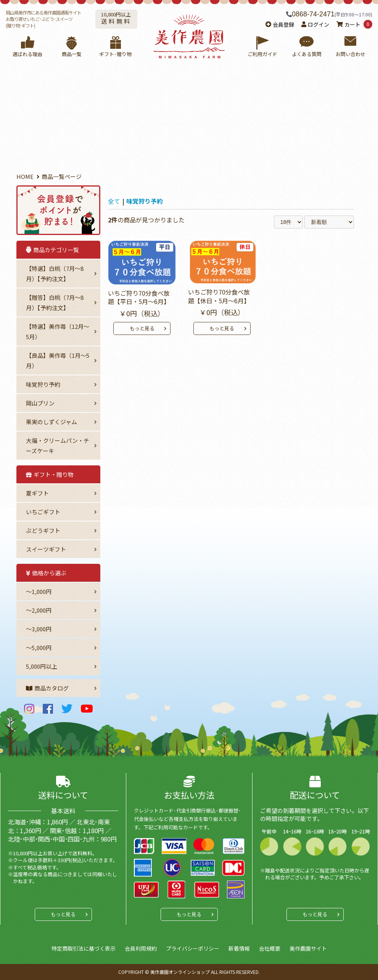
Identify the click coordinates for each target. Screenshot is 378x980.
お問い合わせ (350, 47)
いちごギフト (43, 512)
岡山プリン (40, 403)
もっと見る (142, 328)
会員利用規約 (141, 949)
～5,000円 (39, 648)
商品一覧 (72, 47)
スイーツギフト (46, 549)
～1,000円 (39, 591)
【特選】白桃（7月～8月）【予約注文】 (55, 274)
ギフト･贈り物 (115, 47)
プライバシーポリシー (193, 949)
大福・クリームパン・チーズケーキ (58, 446)
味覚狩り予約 (43, 384)
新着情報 (239, 949)
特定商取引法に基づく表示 (84, 949)
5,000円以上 (42, 666)
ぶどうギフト (43, 530)
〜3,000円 (39, 629)
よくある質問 (306, 47)
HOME (25, 176)
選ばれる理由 (28, 47)
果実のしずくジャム (51, 422)
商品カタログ (47, 688)
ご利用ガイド (263, 47)
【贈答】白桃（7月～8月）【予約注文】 (55, 303)
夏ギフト (37, 493)
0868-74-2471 (313, 14)
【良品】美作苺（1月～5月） (58, 360)
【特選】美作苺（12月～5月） (58, 331)
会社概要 (270, 949)
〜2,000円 (39, 610)
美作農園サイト (308, 949)
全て (114, 201)
